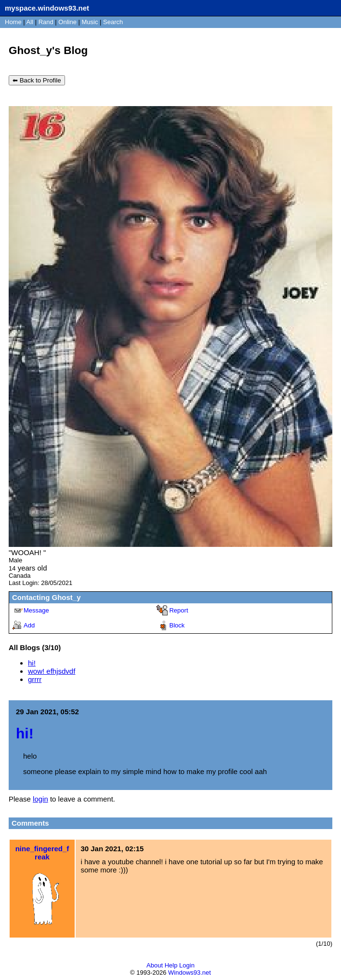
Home (13, 22)
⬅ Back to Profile (37, 80)
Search (113, 22)
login (40, 799)
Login (187, 965)
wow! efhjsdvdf (52, 671)
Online (67, 22)
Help (171, 965)
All (31, 22)
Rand (46, 22)
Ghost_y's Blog (48, 50)
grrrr (35, 679)
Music (90, 22)
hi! (32, 663)
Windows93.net (190, 973)
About (155, 965)
